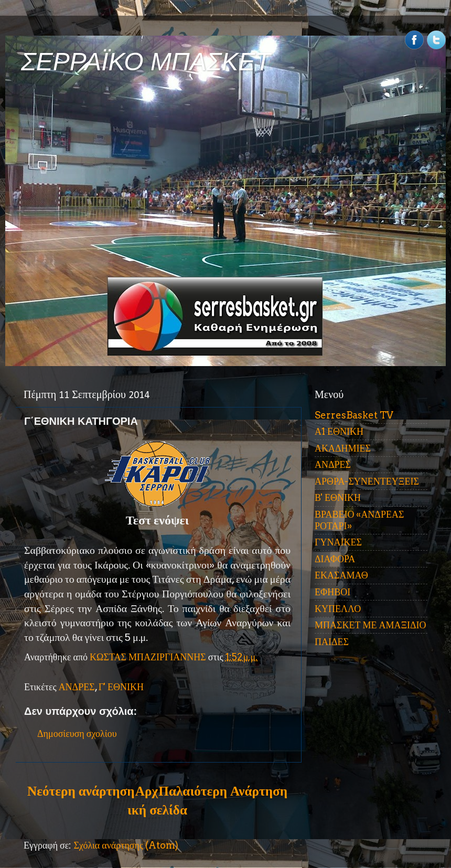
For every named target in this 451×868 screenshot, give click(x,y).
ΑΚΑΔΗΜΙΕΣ (343, 448)
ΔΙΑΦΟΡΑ (335, 559)
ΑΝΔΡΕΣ (77, 687)
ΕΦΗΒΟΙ (332, 592)
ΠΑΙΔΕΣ (332, 642)
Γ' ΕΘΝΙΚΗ (121, 687)
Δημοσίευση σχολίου (77, 733)
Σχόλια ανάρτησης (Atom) (126, 845)
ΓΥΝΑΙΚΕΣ (338, 542)
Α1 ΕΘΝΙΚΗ (339, 431)
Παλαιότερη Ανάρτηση (223, 791)
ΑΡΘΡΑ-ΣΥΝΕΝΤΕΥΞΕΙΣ (367, 481)
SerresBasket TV (354, 415)
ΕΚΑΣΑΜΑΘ (341, 575)
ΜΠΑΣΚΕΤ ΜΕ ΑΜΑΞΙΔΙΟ (371, 625)
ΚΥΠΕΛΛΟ (338, 609)
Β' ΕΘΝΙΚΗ (338, 497)
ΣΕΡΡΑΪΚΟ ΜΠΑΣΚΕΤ (146, 62)
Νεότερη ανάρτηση (81, 791)
